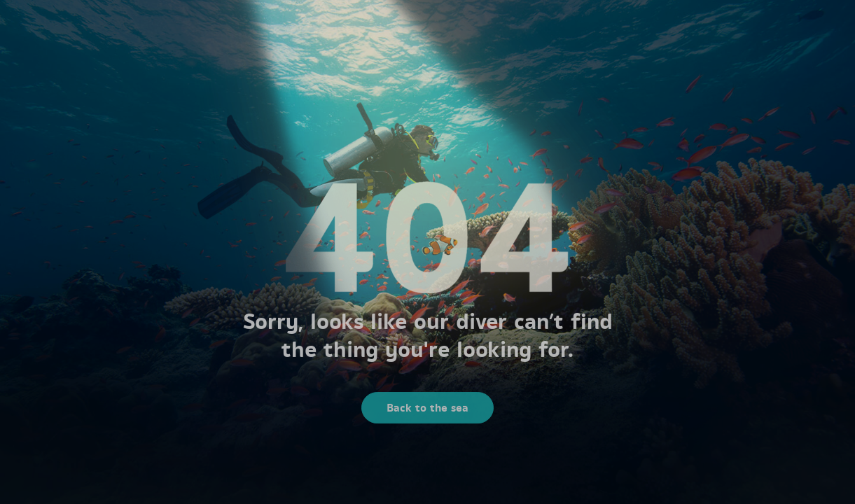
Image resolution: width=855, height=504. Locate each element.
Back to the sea (427, 410)
